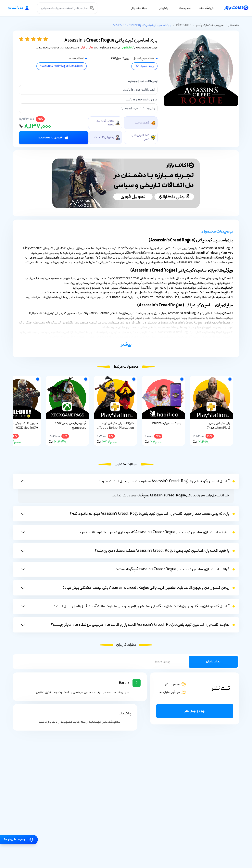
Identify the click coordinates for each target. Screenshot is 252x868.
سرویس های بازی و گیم (210, 25)
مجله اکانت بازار (139, 8)
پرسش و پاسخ (162, 662)
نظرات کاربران (213, 662)
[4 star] (40, 39)
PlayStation (184, 25)
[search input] (92, 8)
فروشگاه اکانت (206, 8)
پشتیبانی (164, 8)
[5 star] (46, 39)
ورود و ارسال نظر (195, 712)
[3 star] (34, 39)
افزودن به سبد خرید (54, 138)
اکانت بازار (234, 25)
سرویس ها (185, 8)
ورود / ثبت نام (19, 8)
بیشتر (126, 345)
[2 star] (28, 39)
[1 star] (22, 39)
